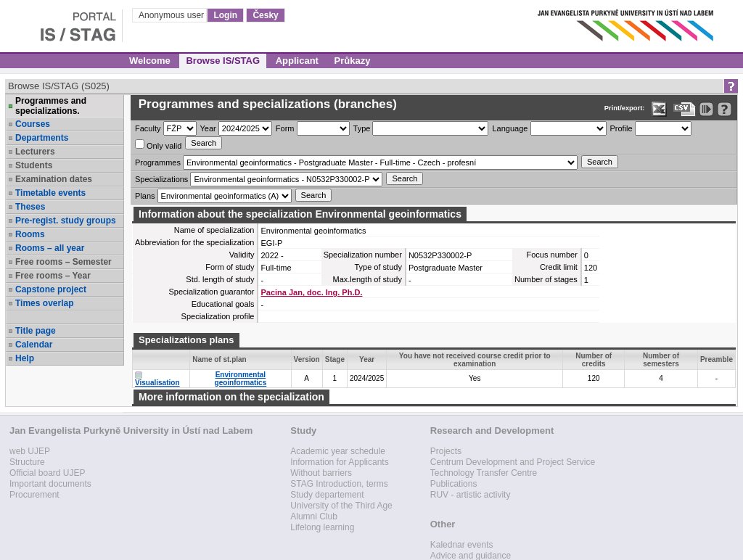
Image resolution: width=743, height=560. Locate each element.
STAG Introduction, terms (339, 484)
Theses (30, 207)
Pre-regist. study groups (66, 221)
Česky (265, 15)
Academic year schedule (338, 451)
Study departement (327, 495)
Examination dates (54, 179)
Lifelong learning (322, 527)
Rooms (30, 234)
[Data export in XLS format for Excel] (659, 109)
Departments (42, 138)
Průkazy (353, 61)
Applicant (297, 61)
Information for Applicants (339, 462)
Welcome (150, 61)
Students (34, 165)
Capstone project (51, 289)
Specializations (161, 179)
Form (285, 128)
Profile (621, 128)
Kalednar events (462, 545)
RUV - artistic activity (471, 495)
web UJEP (30, 451)
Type (362, 128)
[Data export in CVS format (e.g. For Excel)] (685, 109)
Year (208, 128)
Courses (33, 124)
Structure (27, 462)
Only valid (158, 145)
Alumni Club (314, 516)
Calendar (34, 345)
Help (25, 358)
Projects (446, 451)
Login (225, 15)
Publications (454, 484)
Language (510, 128)
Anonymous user (172, 15)
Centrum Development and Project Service (513, 462)
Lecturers (35, 152)
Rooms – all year (50, 248)
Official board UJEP (48, 473)
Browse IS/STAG (223, 61)
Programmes (158, 162)
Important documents (50, 484)
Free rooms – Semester (63, 262)
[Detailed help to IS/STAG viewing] (724, 109)
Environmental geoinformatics (241, 379)
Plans (145, 196)
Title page (36, 331)
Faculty (148, 128)
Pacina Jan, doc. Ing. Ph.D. (311, 292)
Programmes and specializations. (51, 106)
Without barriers (321, 473)
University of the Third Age (341, 506)
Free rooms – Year (53, 276)
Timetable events (50, 193)
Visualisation (157, 383)
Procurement (34, 495)
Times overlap (44, 303)
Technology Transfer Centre (484, 473)
